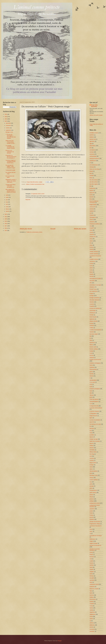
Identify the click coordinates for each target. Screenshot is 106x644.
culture (91, 268)
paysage (92, 486)
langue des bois (93, 416)
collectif (91, 249)
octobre (8, 128)
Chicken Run (93, 237)
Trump (91, 606)
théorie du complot (94, 589)
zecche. (91, 627)
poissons (92, 499)
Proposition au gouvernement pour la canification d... (11, 157)
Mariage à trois (9, 132)
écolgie (91, 293)
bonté (91, 195)
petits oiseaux (93, 493)
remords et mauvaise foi (95, 545)
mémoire (92, 448)
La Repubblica (93, 414)
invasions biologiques (95, 389)
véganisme (92, 612)
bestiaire (92, 176)
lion (90, 426)
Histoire (91, 376)
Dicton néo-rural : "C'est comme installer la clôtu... (10, 142)
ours (91, 482)
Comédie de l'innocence (95, 256)
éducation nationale (94, 300)
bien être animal (93, 180)
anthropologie (93, 156)
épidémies (92, 319)
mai (7, 202)
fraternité (92, 358)
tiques (91, 593)
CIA (90, 243)
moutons (92, 460)
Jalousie (92, 395)
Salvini (91, 567)
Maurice (92, 443)
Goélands (92, 367)
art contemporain (94, 165)
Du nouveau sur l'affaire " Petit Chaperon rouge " (11, 166)
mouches (92, 458)
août (7, 195)
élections (92, 302)
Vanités (91, 610)
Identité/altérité (93, 380)
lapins (91, 418)
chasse (91, 219)
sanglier (91, 569)
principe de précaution (95, 522)
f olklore (91, 328)
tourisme (92, 595)
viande (91, 616)
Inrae (91, 384)
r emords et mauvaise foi (96, 526)
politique (92, 501)
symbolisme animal (94, 584)
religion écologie (94, 543)
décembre (8, 123)
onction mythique (94, 480)
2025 (6, 117)
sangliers (92, 572)
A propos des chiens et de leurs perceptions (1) (11, 186)
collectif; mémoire (94, 252)
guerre (91, 372)
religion (91, 541)
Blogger (60, 641)
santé (91, 574)
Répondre (28, 200)
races (91, 529)
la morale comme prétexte (96, 408)
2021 (6, 217)
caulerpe (92, 211)
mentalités (92, 450)
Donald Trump (93, 289)
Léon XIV (92, 422)
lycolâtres (92, 435)
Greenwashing (93, 369)
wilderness (92, 625)
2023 (6, 121)
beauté (91, 171)
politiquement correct (95, 503)
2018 (6, 224)
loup (43, 184)
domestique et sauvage (95, 285)
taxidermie (92, 587)
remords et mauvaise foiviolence (95, 550)
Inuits (91, 387)
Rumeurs (92, 557)
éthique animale (93, 321)
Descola (92, 276)
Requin (91, 554)
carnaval (92, 209)
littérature (92, 428)
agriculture (92, 141)
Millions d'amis (93, 452)
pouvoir (91, 517)
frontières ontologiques (95, 363)
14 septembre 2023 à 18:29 (38, 194)
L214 (91, 404)
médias (91, 445)
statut (91, 582)
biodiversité (92, 188)
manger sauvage (94, 439)
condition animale (94, 259)
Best (91, 173)
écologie (92, 296)
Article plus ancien (80, 229)
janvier (8, 211)
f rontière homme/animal (95, 330)
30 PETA (92, 135)
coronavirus (92, 261)
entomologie (93, 310)
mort (91, 456)
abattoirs (92, 137)
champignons (93, 217)
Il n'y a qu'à (92, 382)
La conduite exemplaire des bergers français (10, 147)
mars (7, 207)
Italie (91, 393)
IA (90, 378)
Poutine (91, 515)
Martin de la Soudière (95, 441)
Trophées (92, 604)
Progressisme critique (95, 524)
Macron (91, 437)
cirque (91, 245)
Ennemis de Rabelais (95, 308)
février (8, 209)
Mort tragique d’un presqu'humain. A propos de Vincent (11, 191)
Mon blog (92, 454)
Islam (91, 391)
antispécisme (93, 161)
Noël (91, 473)
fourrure (91, 355)
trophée (91, 601)
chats (91, 230)
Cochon (91, 247)
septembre (9, 130)
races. (91, 531)
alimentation (92, 146)
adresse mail (93, 139)
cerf (90, 213)
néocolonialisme (93, 471)
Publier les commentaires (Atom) (34, 232)
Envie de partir (93, 317)
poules (91, 511)
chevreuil (92, 234)
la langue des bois (94, 406)
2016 (6, 228)
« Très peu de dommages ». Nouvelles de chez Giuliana (11, 136)
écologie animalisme (95, 298)
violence (92, 623)
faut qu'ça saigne (94, 334)
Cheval (91, 232)
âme (91, 148)
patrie (91, 484)
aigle (91, 144)
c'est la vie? (92, 207)
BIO (91, 186)
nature (91, 467)
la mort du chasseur (94, 411)
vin (90, 621)
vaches (91, 608)
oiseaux (91, 478)
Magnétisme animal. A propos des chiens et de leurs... (11, 181)
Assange (92, 167)
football (91, 351)
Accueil (53, 229)
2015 (6, 230)
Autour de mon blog (94, 169)
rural (91, 559)
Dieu (91, 283)
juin (7, 200)
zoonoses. (92, 631)
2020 (6, 219)
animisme (92, 154)
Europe (91, 323)
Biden (91, 178)
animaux (92, 152)
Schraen (92, 576)
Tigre (91, 591)
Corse (91, 266)
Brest (91, 199)
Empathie (92, 306)
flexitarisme (92, 343)
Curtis (91, 270)
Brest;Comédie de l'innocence (94, 202)
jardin (91, 397)
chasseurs (92, 222)
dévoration (92, 281)
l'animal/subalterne (94, 402)
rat (90, 533)
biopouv (91, 190)
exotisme (92, 325)
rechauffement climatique (96, 536)
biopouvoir (92, 193)
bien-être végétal (94, 184)
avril (7, 204)
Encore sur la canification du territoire (10, 152)
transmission (93, 599)
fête (90, 336)
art (90, 163)
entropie (92, 315)
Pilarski (91, 497)
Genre (91, 365)
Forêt (91, 353)
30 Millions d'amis (94, 133)
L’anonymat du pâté (10, 170)
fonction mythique (94, 349)
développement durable (95, 279)
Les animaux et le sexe (95, 424)
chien (91, 239)
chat (91, 226)
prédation (92, 519)
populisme (92, 509)
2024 (6, 119)
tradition (92, 597)
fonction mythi (93, 347)
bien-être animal (93, 182)
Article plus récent (26, 229)
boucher (92, 197)
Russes (91, 563)
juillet (7, 197)
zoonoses (92, 629)
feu (90, 338)
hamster (92, 374)
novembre (8, 125)
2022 (6, 214)
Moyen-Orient (93, 463)
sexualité (92, 578)
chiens (91, 241)
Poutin (91, 513)
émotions (92, 304)
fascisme (92, 332)
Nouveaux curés (94, 475)
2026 (6, 114)
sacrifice (92, 565)
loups (91, 433)
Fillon (91, 340)
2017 (6, 226)
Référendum (93, 539)
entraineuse (92, 313)
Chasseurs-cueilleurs (95, 224)
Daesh (91, 272)
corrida (91, 263)
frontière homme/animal (36, 184)
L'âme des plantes (94, 399)
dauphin (92, 274)
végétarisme (93, 614)
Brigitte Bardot (93, 205)
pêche (91, 488)
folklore (28, 184)
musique (92, 465)
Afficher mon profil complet (96, 115)
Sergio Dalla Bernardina (94, 106)
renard (91, 552)
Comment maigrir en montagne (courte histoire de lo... (11, 162)
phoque (91, 495)
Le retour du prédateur (95, 420)
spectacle (92, 580)
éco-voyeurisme (93, 291)
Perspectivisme (93, 490)
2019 (6, 221)
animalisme (92, 150)
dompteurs (92, 287)
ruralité (91, 561)
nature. (91, 469)
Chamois (92, 215)
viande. (91, 619)
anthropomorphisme (94, 158)
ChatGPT (92, 228)
